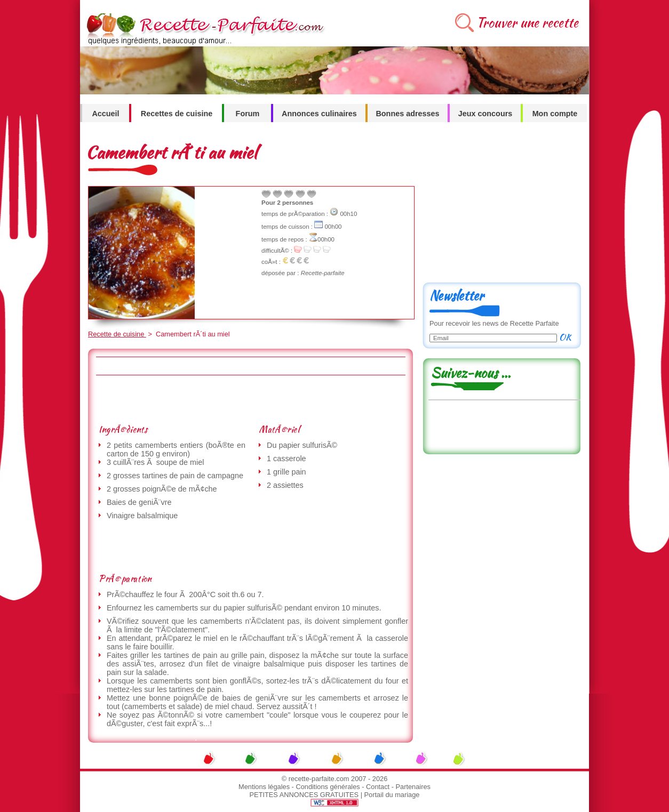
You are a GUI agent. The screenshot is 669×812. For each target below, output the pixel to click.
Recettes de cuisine (177, 114)
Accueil (105, 114)
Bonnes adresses (407, 114)
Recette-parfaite (323, 273)
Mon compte (555, 114)
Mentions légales (264, 787)
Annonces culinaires (319, 114)
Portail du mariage (392, 795)
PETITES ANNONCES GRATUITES (304, 795)
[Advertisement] (250, 399)
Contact (378, 787)
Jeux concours (485, 114)
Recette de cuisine (117, 334)
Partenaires (413, 787)
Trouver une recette (527, 23)
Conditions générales (328, 787)
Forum (248, 114)
